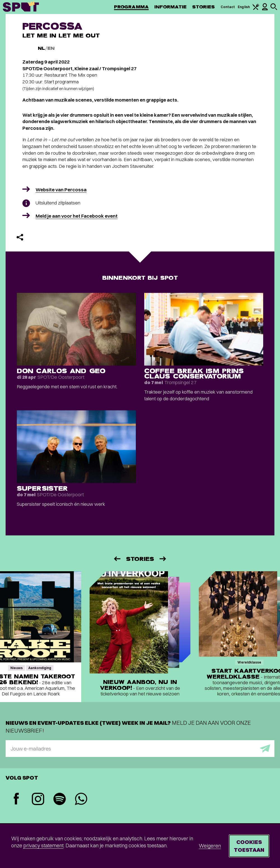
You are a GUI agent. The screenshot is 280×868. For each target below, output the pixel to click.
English (244, 7)
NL (41, 48)
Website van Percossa (61, 190)
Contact (228, 7)
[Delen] (20, 237)
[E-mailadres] (140, 749)
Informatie (170, 7)
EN (51, 48)
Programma (131, 7)
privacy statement (43, 845)
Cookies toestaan (249, 846)
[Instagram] (38, 800)
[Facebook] (16, 799)
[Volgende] (163, 559)
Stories (204, 7)
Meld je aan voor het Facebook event (77, 216)
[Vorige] (117, 559)
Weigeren (210, 846)
